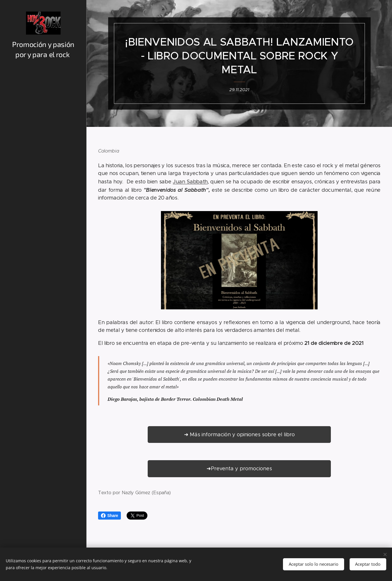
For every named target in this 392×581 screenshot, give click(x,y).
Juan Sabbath (190, 182)
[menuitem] (43, 276)
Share (109, 516)
